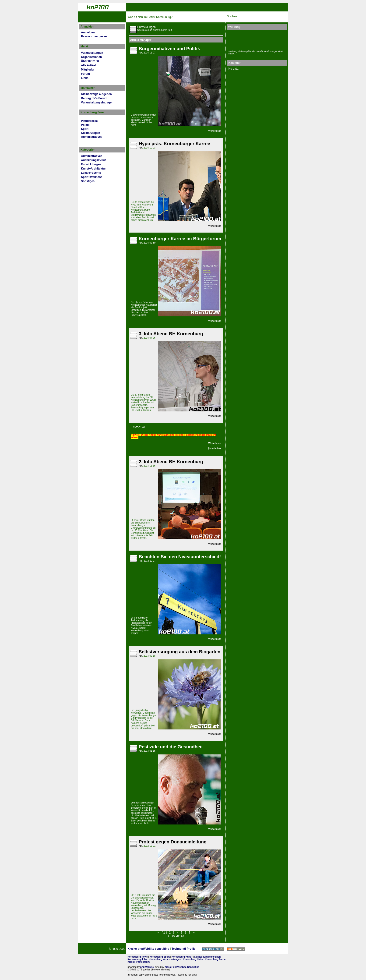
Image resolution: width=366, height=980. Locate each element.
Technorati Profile (183, 949)
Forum (85, 74)
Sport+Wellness (92, 177)
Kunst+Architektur (93, 169)
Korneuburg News (137, 957)
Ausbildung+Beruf (93, 160)
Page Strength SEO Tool (213, 949)
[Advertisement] (256, 39)
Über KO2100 (90, 61)
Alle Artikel (88, 65)
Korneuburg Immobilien (208, 957)
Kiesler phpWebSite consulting (148, 949)
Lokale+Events (91, 173)
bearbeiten (215, 448)
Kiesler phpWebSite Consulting (182, 967)
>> (194, 933)
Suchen (232, 16)
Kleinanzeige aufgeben (96, 94)
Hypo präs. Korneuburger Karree (174, 144)
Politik (85, 125)
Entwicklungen (91, 164)
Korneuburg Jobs (137, 959)
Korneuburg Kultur (182, 957)
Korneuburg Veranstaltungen (165, 959)
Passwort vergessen (95, 36)
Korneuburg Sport (160, 957)
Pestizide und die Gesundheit (171, 747)
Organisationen (91, 57)
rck (140, 53)
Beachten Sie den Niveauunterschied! (180, 557)
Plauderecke (89, 121)
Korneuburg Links (193, 959)
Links (85, 78)
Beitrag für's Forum (94, 98)
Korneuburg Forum (216, 959)
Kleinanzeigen (91, 133)
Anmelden (88, 32)
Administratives (92, 137)
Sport (85, 129)
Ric (141, 561)
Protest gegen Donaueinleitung (173, 842)
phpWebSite (147, 967)
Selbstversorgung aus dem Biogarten (179, 652)
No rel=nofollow (236, 949)
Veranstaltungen (92, 53)
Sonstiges (88, 181)
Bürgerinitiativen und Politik (169, 49)
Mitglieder (88, 70)
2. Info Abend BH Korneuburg (171, 462)
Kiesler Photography (139, 962)
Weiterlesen (215, 131)
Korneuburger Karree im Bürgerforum (180, 239)
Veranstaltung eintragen (97, 103)
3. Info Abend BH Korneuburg (171, 334)
